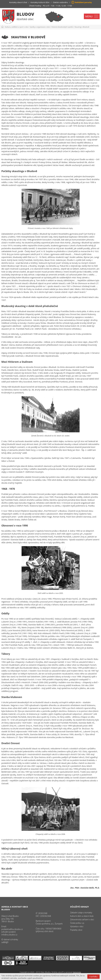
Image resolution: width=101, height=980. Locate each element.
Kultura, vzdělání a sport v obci (17, 27)
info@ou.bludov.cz (9, 935)
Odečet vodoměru (61, 2)
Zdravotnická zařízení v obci (82, 919)
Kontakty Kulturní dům (40, 2)
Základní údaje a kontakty (81, 913)
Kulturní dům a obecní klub (82, 916)
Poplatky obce (76, 930)
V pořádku (93, 977)
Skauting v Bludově (82, 27)
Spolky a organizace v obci (40, 27)
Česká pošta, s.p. (77, 923)
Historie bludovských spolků (62, 27)
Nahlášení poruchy (83, 2)
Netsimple (77, 972)
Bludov (25, 14)
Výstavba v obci (77, 926)
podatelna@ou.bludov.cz (12, 929)
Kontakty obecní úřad (18, 2)
